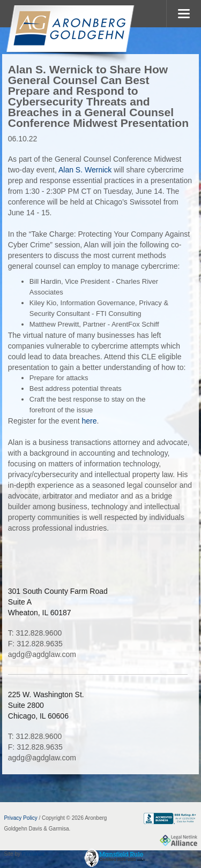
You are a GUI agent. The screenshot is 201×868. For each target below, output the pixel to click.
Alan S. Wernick (84, 170)
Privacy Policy (20, 818)
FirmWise (33, 854)
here (90, 421)
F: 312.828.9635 (35, 644)
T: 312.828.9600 (35, 633)
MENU (184, 14)
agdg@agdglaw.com (42, 654)
